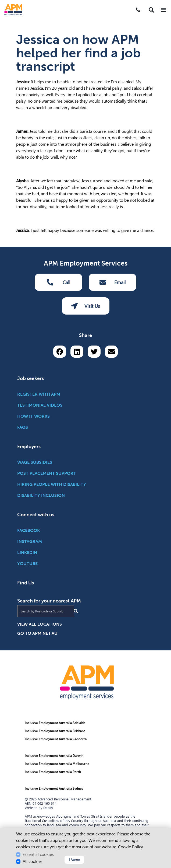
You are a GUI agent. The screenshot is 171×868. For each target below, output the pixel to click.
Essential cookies (38, 854)
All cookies (33, 861)
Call (58, 282)
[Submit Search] (76, 611)
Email (112, 282)
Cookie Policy (131, 847)
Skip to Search (2, 2)
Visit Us (86, 306)
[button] (151, 10)
